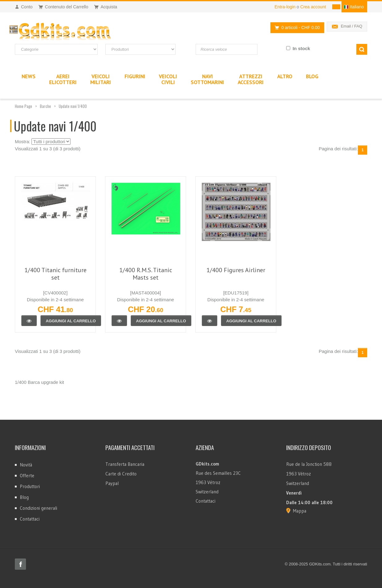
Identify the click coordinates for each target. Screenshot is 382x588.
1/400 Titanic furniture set (55, 274)
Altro (285, 76)
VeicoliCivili (168, 79)
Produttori (30, 486)
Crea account (313, 7)
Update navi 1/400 (73, 106)
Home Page (23, 106)
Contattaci (30, 519)
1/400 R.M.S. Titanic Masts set (146, 274)
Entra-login (285, 7)
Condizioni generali (38, 508)
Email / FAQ (352, 26)
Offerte (27, 476)
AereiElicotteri (63, 79)
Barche (45, 106)
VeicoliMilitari (101, 79)
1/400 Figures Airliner (236, 270)
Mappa (300, 511)
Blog (24, 497)
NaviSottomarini (207, 79)
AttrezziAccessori (251, 79)
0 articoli (296, 28)
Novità (26, 465)
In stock (301, 48)
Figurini (135, 76)
